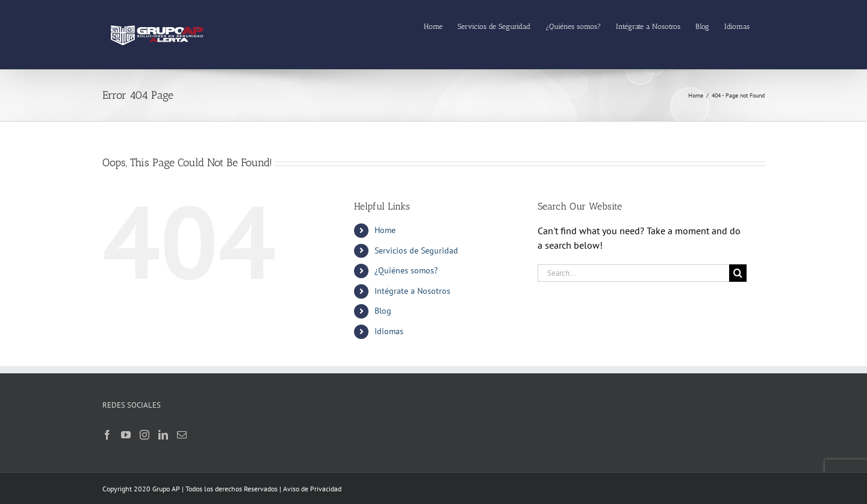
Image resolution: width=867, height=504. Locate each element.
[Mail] (182, 435)
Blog (383, 311)
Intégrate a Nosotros (412, 291)
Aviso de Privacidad (312, 489)
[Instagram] (144, 435)
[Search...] (633, 273)
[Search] (738, 273)
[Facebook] (107, 435)
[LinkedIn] (163, 435)
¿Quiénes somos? (406, 270)
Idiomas (389, 331)
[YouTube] (126, 435)
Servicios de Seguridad (416, 250)
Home (385, 230)
